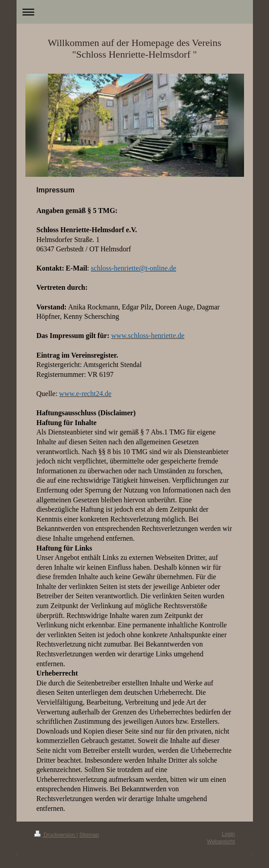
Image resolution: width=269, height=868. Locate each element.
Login (228, 834)
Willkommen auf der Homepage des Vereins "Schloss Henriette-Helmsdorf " (134, 48)
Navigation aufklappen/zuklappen (135, 12)
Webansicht (221, 842)
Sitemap (89, 835)
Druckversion (56, 835)
